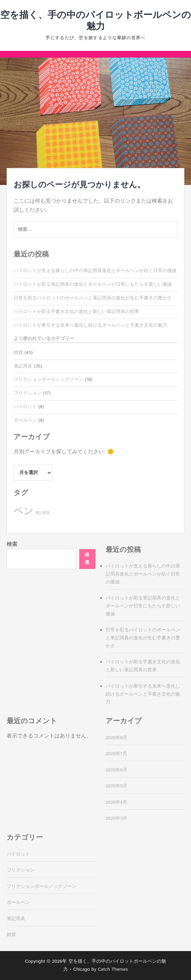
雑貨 (18, 353)
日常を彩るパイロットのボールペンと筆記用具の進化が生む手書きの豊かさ (93, 298)
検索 (12, 544)
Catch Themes (113, 969)
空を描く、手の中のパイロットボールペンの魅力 (96, 21)
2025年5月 (117, 786)
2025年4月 (117, 802)
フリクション (28, 393)
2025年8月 (117, 738)
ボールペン (25, 420)
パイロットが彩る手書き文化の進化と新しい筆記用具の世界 (76, 312)
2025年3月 (117, 818)
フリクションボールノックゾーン (48, 380)
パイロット (25, 407)
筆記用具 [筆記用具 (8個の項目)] (43, 513)
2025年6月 (117, 770)
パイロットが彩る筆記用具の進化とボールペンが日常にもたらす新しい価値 (93, 284)
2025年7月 (117, 754)
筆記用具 (23, 366)
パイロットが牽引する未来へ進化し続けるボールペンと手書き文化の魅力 (90, 325)
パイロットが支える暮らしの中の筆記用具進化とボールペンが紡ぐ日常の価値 (95, 271)
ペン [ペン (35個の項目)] (24, 511)
